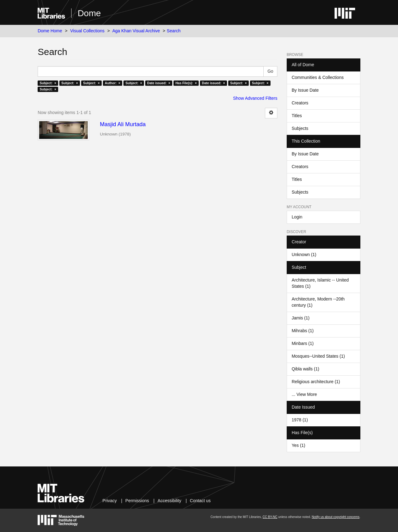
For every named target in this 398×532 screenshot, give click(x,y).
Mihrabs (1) (303, 331)
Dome (89, 13)
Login (297, 217)
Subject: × (48, 83)
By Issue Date (305, 90)
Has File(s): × (186, 83)
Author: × (113, 83)
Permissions (137, 501)
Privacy (110, 501)
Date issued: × (159, 83)
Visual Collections (87, 31)
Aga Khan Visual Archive (136, 31)
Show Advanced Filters (255, 98)
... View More (304, 394)
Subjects (300, 128)
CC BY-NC (270, 517)
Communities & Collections (318, 77)
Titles (297, 116)
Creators (300, 103)
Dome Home (50, 31)
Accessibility (169, 501)
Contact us (200, 501)
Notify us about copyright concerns (336, 517)
